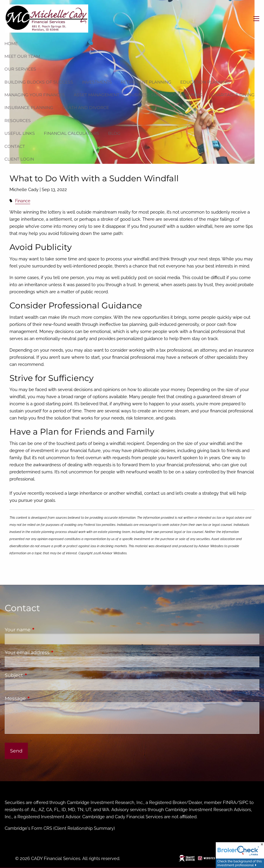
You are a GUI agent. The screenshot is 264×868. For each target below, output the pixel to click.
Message (40, 698)
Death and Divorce (86, 108)
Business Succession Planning (165, 95)
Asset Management (96, 95)
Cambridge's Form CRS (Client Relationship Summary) (60, 828)
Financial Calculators (71, 133)
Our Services (20, 69)
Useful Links (20, 133)
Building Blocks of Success (39, 82)
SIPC (244, 803)
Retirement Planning (146, 82)
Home (11, 44)
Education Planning (205, 82)
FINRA (230, 803)
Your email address (52, 652)
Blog (114, 133)
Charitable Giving (233, 95)
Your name (42, 630)
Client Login (19, 159)
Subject (39, 675)
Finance (23, 201)
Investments (97, 82)
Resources (18, 121)
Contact (15, 146)
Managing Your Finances (35, 95)
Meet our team (22, 56)
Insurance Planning (29, 108)
